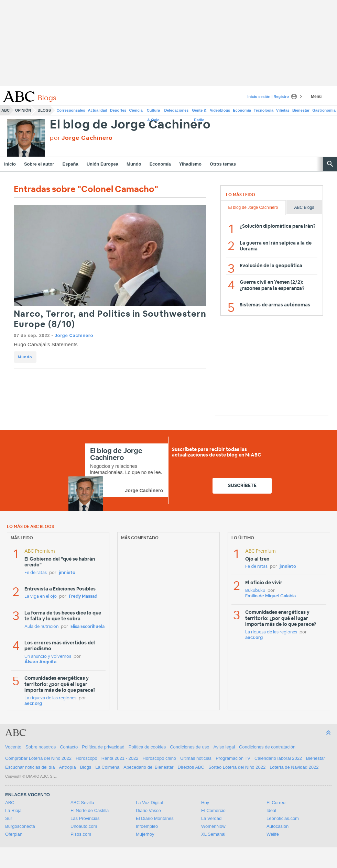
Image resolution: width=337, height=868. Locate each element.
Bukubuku (255, 591)
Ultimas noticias (196, 758)
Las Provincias (85, 818)
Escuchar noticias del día (30, 767)
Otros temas (223, 164)
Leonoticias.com (283, 818)
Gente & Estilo (199, 112)
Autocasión (278, 826)
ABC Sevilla (82, 803)
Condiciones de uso (189, 747)
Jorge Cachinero (74, 335)
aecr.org (33, 704)
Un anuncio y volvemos (48, 657)
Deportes (118, 110)
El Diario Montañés (155, 818)
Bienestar (301, 110)
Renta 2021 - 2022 (120, 758)
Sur (9, 818)
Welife (273, 834)
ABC (6, 110)
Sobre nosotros (41, 747)
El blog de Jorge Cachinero (130, 125)
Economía (242, 110)
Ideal (271, 810)
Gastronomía (324, 110)
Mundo (134, 164)
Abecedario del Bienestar (148, 767)
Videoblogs (220, 110)
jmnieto (67, 573)
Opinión (23, 110)
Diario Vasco (148, 810)
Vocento (13, 747)
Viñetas (283, 110)
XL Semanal (213, 834)
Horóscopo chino (160, 758)
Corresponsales (71, 110)
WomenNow (213, 826)
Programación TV (233, 758)
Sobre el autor (39, 164)
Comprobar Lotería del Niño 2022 (38, 758)
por (81, 138)
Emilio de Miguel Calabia (270, 596)
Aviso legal (224, 747)
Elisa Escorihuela (88, 627)
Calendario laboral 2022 (278, 758)
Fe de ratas (36, 573)
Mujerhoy (145, 834)
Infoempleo (147, 826)
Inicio (10, 164)
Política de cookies (147, 747)
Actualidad (98, 110)
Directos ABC (191, 767)
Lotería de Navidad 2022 (294, 767)
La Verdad (211, 818)
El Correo (276, 803)
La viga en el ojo (41, 596)
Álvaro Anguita (40, 662)
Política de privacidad (103, 747)
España (70, 164)
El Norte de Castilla (90, 810)
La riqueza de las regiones (50, 698)
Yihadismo (190, 164)
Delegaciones (177, 110)
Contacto (69, 747)
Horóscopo (86, 758)
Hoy (205, 803)
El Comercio (213, 810)
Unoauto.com (84, 826)
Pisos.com (81, 834)
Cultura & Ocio (154, 112)
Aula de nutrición (41, 627)
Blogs (44, 110)
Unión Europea (102, 164)
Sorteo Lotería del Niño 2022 (237, 767)
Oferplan (14, 834)
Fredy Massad (83, 596)
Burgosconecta (20, 826)
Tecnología (264, 110)
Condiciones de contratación (267, 747)
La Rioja (13, 810)
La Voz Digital (150, 803)
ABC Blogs (304, 207)
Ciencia (136, 110)
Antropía (68, 767)
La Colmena (107, 767)
